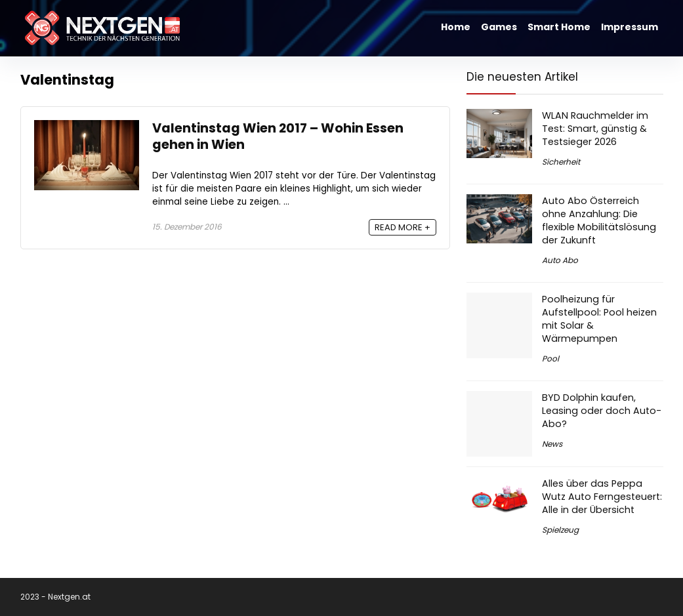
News (552, 444)
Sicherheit (561, 162)
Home (456, 27)
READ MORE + (403, 227)
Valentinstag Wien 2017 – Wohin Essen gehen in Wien (278, 136)
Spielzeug (560, 530)
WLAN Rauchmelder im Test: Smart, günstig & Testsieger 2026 (595, 129)
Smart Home (559, 27)
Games (499, 27)
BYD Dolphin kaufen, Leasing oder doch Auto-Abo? (602, 411)
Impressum (630, 27)
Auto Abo (560, 260)
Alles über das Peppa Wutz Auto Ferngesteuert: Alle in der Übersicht (602, 497)
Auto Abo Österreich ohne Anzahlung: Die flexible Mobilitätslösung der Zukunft (599, 220)
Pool (550, 359)
